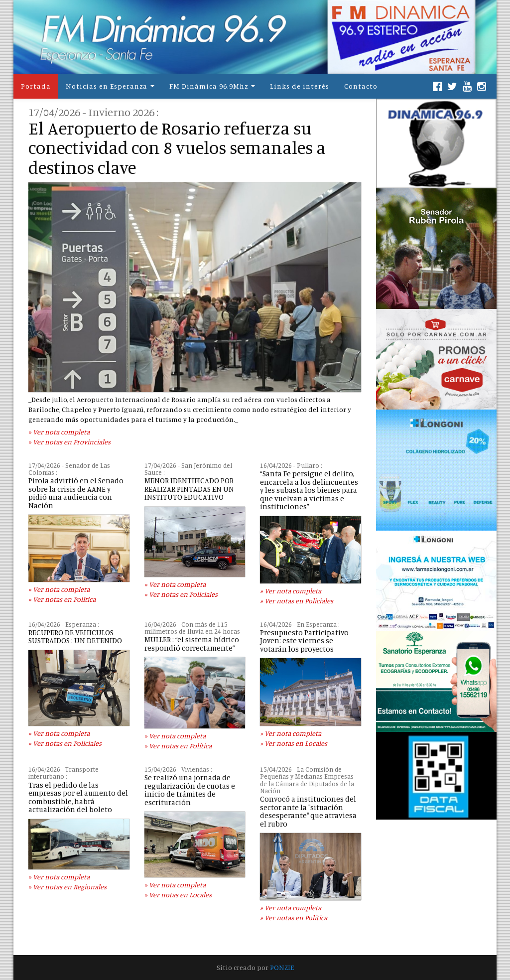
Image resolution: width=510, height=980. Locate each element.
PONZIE (282, 967)
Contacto (361, 86)
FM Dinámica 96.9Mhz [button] (209, 86)
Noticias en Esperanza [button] (107, 86)
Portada (36, 86)
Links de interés (300, 86)
